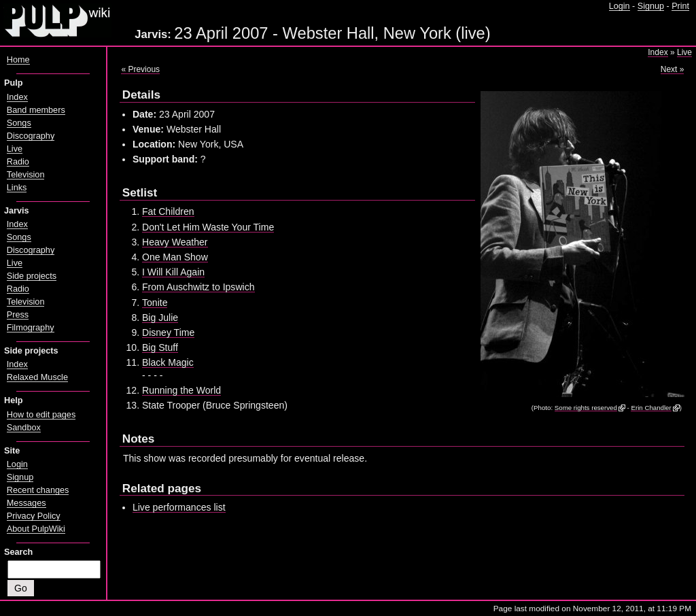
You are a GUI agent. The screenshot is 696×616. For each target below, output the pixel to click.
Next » (673, 69)
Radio (18, 162)
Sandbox (24, 428)
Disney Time (168, 332)
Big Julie (160, 318)
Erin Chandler (651, 408)
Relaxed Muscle (37, 377)
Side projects (32, 276)
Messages (27, 503)
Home (18, 60)
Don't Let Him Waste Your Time (208, 227)
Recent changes (38, 490)
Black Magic (168, 362)
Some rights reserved (586, 408)
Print (680, 6)
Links (17, 188)
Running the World (181, 390)
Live (684, 52)
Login (620, 6)
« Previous (140, 69)
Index (658, 52)
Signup (651, 6)
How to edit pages (41, 415)
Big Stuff (160, 347)
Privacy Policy (34, 516)
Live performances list (179, 507)
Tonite (155, 303)
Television (26, 175)
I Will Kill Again (173, 272)
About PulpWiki (36, 529)
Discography (31, 136)
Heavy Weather (175, 242)
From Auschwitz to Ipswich (198, 287)
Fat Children (168, 211)
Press (18, 315)
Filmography (31, 328)
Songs (19, 123)
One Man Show (175, 257)
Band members (36, 110)
